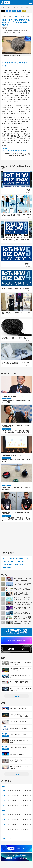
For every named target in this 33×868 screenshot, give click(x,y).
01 (6, 786)
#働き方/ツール (8, 564)
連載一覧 (17, 774)
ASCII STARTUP (5, 8)
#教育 (16, 564)
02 (9, 786)
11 (28, 791)
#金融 (26, 558)
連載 (14, 8)
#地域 (5, 561)
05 (15, 786)
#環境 (18, 561)
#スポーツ (11, 561)
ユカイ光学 (6, 148)
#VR (23, 561)
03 (11, 786)
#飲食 (22, 564)
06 (17, 791)
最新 (28, 16)
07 (19, 791)
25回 (11, 16)
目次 (5, 16)
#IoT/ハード (11, 558)
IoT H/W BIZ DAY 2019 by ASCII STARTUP (15, 150)
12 (30, 791)
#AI (4, 558)
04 (13, 786)
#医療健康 (19, 558)
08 (21, 791)
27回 (22, 16)
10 (26, 791)
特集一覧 (17, 696)
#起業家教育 (7, 568)
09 (24, 791)
